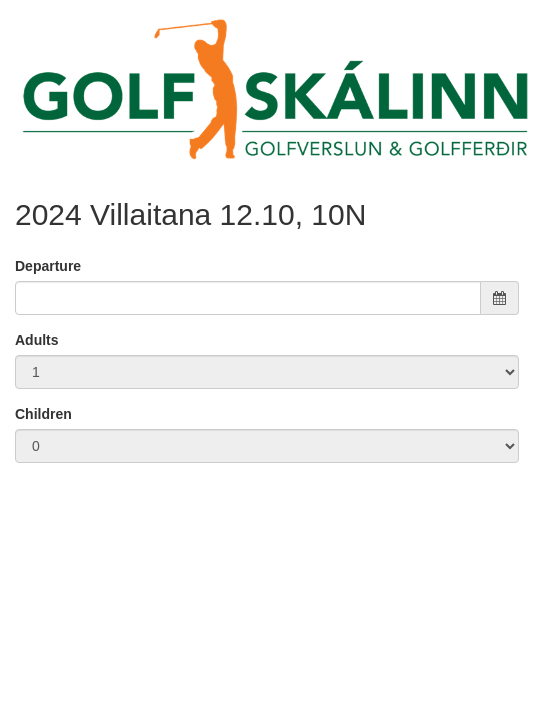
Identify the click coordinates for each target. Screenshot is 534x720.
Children (43, 414)
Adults (37, 340)
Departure (48, 266)
